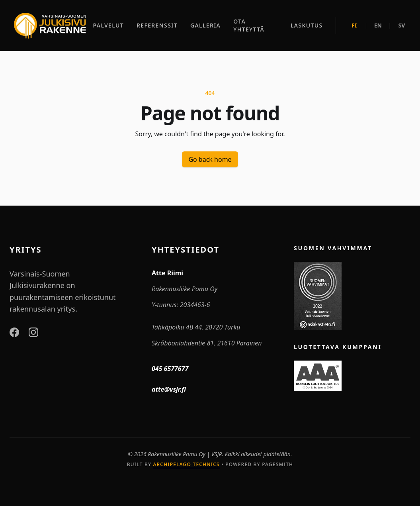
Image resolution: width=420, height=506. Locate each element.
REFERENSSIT (157, 25)
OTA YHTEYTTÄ (249, 25)
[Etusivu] (50, 25)
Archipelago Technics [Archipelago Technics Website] (186, 464)
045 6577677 (170, 369)
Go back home (210, 159)
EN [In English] (378, 25)
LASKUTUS (307, 25)
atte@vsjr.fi (169, 389)
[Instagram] (33, 332)
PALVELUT (108, 25)
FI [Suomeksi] (354, 25)
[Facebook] (14, 332)
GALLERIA (205, 25)
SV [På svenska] (402, 25)
